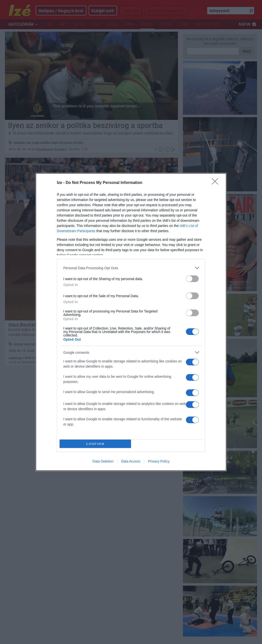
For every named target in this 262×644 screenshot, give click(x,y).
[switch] (192, 279)
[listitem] (131, 268)
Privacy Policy (159, 461)
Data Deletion (103, 461)
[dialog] (131, 322)
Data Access (131, 461)
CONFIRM (95, 444)
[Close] (217, 183)
